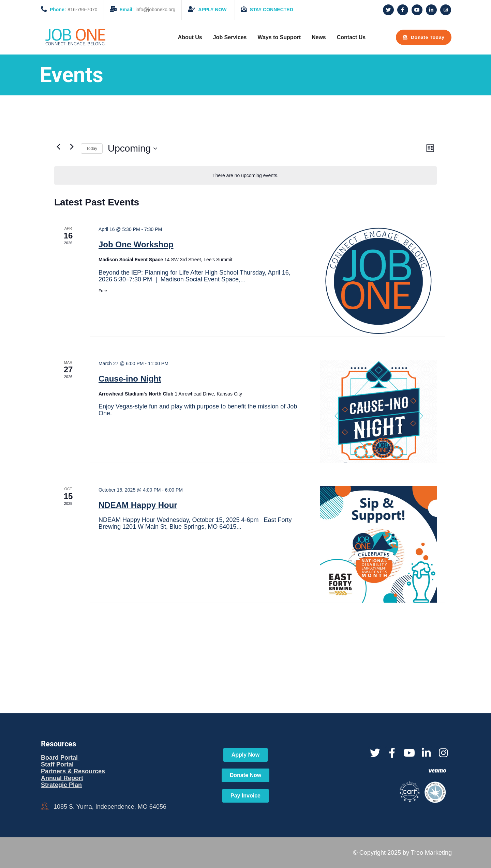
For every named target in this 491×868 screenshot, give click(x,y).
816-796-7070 (69, 10)
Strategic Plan (61, 785)
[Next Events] (72, 147)
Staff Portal (58, 764)
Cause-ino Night (130, 379)
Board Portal (60, 758)
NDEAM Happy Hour (138, 505)
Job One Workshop (136, 244)
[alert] (245, 176)
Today (92, 149)
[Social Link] (388, 10)
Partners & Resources (73, 771)
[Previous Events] (58, 147)
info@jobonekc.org (143, 10)
